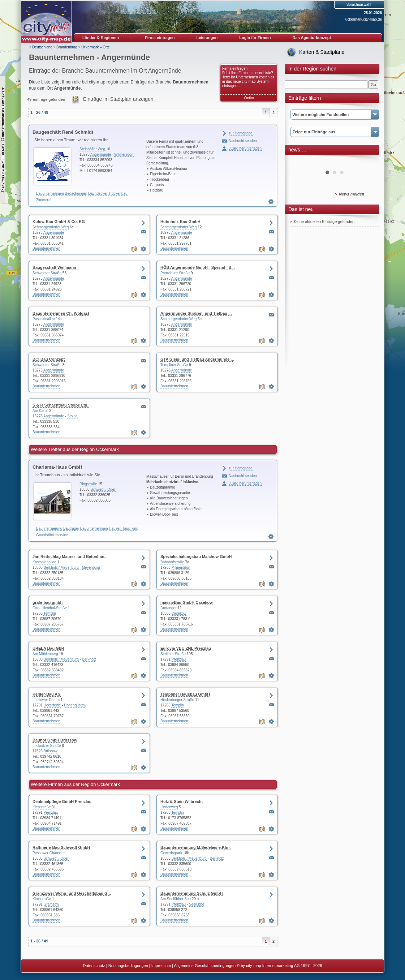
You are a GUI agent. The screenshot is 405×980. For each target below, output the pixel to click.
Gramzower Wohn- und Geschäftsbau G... (72, 893)
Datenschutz (94, 966)
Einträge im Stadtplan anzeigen (118, 99)
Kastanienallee (44, 562)
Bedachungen (76, 194)
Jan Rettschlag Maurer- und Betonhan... (70, 556)
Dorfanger (168, 608)
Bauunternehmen (50, 194)
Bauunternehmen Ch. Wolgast (61, 313)
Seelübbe (197, 904)
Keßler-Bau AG (47, 694)
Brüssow (51, 751)
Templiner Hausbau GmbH (185, 694)
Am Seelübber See (176, 899)
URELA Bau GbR (48, 648)
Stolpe (72, 416)
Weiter (249, 98)
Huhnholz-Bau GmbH (180, 222)
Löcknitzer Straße (47, 746)
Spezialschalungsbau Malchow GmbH (196, 556)
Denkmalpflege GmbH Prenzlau (62, 801)
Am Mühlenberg (45, 654)
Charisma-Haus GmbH (57, 467)
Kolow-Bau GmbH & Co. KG (59, 222)
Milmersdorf (181, 568)
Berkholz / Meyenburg (61, 568)
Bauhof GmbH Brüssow (55, 740)
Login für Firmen (255, 38)
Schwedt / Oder (103, 489)
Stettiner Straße (173, 654)
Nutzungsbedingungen (128, 966)
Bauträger (71, 528)
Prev (300, 160)
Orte (106, 47)
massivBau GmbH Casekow (187, 602)
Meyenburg (91, 568)
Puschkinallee (44, 319)
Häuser (115, 528)
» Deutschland (41, 47)
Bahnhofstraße (172, 562)
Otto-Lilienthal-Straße (50, 608)
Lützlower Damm (46, 700)
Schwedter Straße (47, 273)
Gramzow (51, 904)
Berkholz (89, 659)
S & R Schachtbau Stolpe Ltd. (61, 405)
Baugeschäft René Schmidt (63, 132)
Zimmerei (44, 200)
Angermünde (101, 154)
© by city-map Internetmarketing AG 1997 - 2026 (279, 966)
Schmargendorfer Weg (51, 227)
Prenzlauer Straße (175, 273)
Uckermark (90, 47)
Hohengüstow (75, 705)
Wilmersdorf (124, 154)
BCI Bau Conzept (49, 359)
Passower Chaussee (49, 853)
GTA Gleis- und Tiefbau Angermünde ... (197, 359)
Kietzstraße (42, 807)
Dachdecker (98, 194)
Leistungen (207, 38)
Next (369, 160)
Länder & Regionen (101, 38)
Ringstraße (88, 484)
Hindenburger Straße (177, 700)
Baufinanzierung (49, 528)
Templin (49, 613)
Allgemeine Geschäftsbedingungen (205, 966)
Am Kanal (40, 411)
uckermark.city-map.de (364, 19)
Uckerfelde (52, 705)
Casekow (179, 613)
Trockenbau (118, 194)
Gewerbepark (171, 853)
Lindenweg (169, 807)
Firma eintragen (160, 38)
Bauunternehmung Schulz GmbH (191, 893)
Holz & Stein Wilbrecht (182, 801)
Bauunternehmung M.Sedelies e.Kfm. (195, 847)
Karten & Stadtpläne (322, 52)
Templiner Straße (174, 365)
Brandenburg (67, 47)
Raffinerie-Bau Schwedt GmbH (61, 847)
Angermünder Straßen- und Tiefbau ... (196, 313)
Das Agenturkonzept (312, 38)
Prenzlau (179, 659)
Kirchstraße (42, 899)
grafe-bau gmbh (48, 602)
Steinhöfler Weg (92, 149)
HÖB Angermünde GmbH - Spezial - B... (198, 267)
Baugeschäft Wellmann (54, 267)
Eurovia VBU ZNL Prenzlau (186, 648)
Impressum (161, 966)
